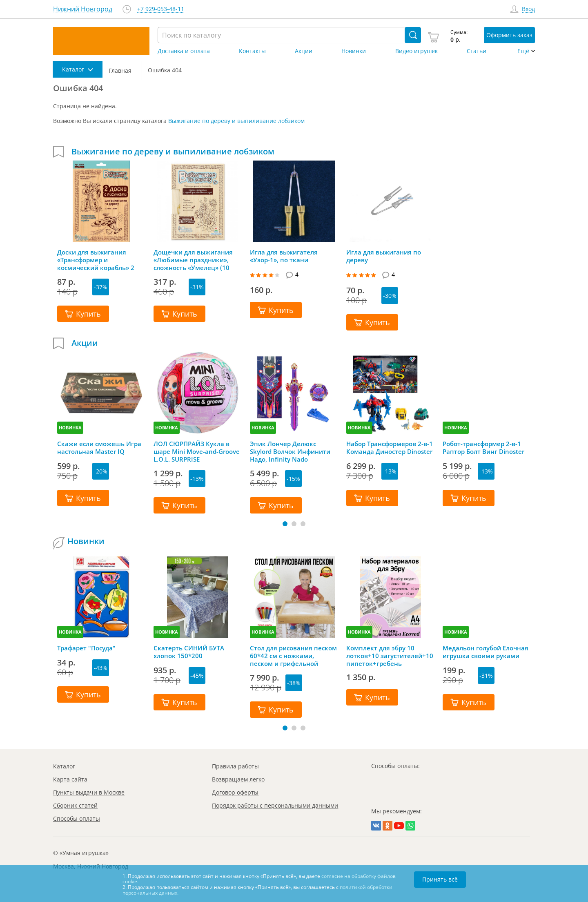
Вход (528, 9)
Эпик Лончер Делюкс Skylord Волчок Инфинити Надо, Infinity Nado (290, 451)
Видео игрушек (416, 51)
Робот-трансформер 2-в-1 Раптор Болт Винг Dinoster (483, 448)
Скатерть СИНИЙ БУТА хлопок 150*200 (189, 652)
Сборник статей (75, 805)
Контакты (252, 51)
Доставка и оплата (184, 51)
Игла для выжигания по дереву (384, 256)
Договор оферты (235, 792)
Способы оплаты (77, 818)
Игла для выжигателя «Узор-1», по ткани (284, 256)
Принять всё (440, 879)
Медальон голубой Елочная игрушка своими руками (486, 652)
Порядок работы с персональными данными (275, 805)
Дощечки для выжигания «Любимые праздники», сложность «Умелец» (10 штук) (193, 260)
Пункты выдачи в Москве (89, 792)
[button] (285, 524)
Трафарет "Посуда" (86, 648)
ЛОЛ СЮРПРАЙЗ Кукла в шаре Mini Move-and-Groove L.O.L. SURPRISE (197, 451)
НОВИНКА (70, 428)
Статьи (477, 51)
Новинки (354, 51)
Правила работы (235, 766)
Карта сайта (70, 779)
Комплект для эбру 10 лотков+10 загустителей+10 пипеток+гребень (390, 656)
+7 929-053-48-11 (161, 9)
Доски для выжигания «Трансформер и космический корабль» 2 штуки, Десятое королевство (96, 260)
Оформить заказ (509, 35)
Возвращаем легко (238, 779)
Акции (304, 51)
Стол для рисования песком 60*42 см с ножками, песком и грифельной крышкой (293, 656)
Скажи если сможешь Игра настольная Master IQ (99, 448)
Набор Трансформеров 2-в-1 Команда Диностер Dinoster (390, 448)
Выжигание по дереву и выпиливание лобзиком (236, 121)
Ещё (523, 51)
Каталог (64, 766)
